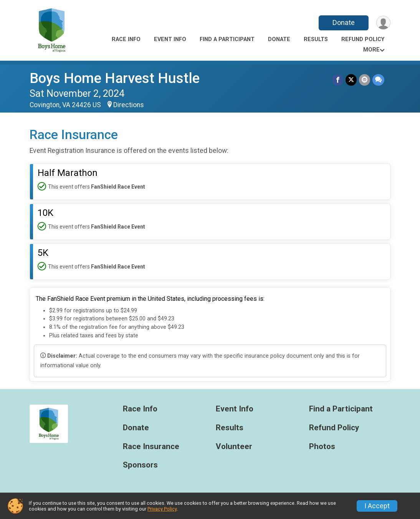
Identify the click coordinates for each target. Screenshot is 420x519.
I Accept (377, 506)
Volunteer (234, 447)
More (371, 50)
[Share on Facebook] (338, 80)
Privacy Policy (162, 509)
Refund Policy (363, 39)
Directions (129, 105)
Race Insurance (151, 447)
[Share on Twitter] (351, 80)
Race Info (126, 39)
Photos (322, 447)
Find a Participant (227, 39)
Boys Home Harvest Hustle (115, 78)
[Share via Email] (365, 80)
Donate (344, 22)
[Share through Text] (378, 80)
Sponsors (140, 465)
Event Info (170, 39)
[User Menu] (383, 23)
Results (316, 39)
